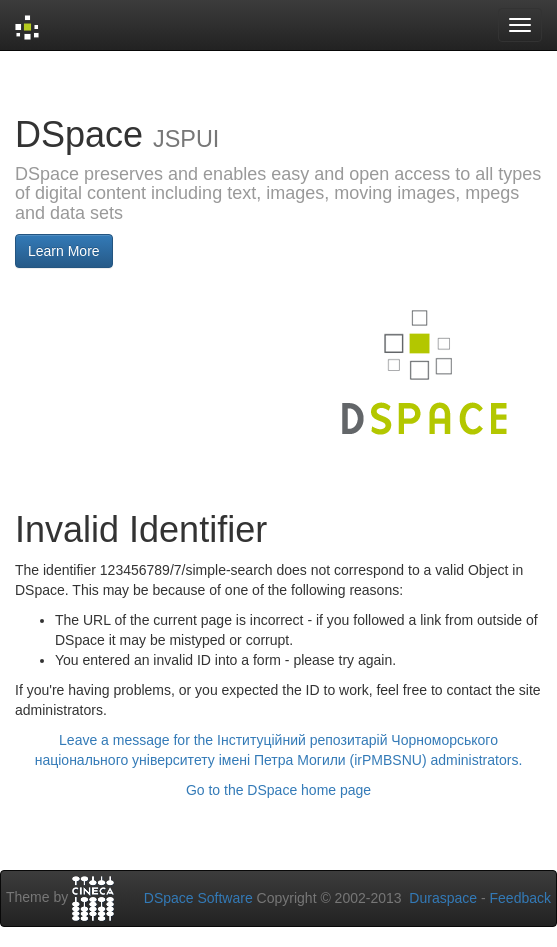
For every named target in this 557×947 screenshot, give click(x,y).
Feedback (520, 898)
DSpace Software (198, 898)
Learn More (64, 251)
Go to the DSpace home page (278, 790)
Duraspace (443, 898)
